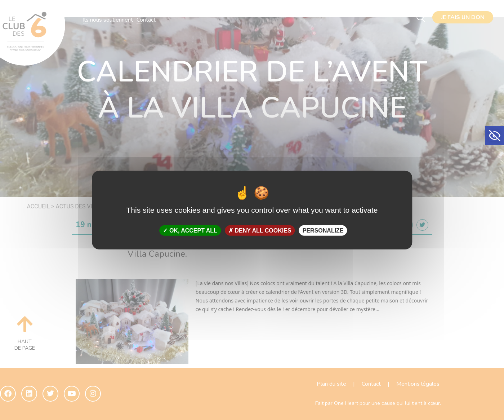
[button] (495, 136)
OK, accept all (190, 231)
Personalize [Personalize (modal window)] (323, 231)
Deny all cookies (260, 231)
